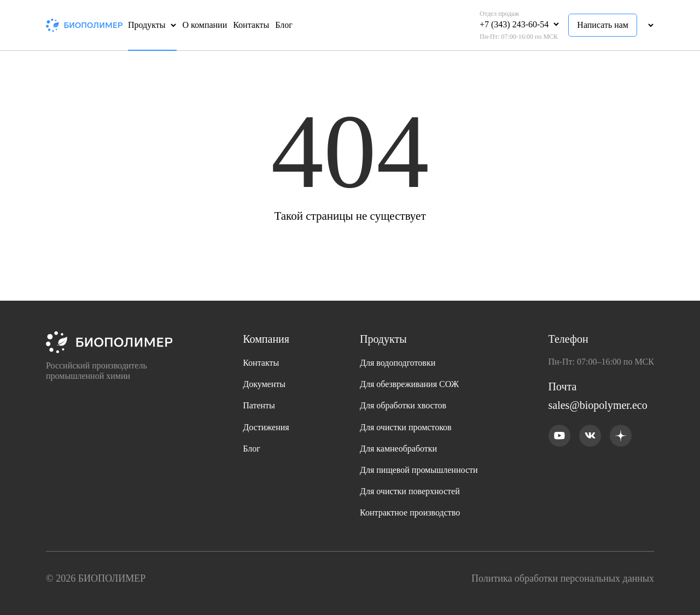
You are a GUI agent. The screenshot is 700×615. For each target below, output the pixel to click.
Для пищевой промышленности (419, 470)
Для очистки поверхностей (410, 491)
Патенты (259, 405)
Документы (264, 384)
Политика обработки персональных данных (563, 578)
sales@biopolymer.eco (598, 405)
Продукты (147, 25)
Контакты (251, 25)
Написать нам (603, 25)
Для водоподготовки (398, 363)
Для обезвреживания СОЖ (409, 384)
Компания (266, 339)
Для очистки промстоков (406, 427)
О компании (205, 25)
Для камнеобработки (398, 449)
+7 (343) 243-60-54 (514, 24)
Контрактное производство (410, 512)
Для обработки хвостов (403, 405)
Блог (284, 25)
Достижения (266, 427)
